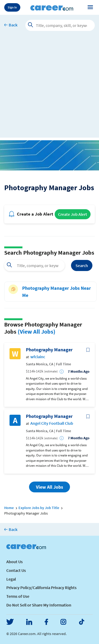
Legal (11, 579)
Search (82, 265)
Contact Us (16, 570)
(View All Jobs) (37, 332)
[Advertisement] (49, 88)
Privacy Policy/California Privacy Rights (41, 587)
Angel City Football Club (52, 423)
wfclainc (38, 357)
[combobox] (34, 265)
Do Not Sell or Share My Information (39, 605)
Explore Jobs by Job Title (39, 508)
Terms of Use (18, 596)
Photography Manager (49, 350)
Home (9, 508)
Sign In (12, 7)
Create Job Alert (73, 214)
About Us (15, 562)
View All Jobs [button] (49, 487)
